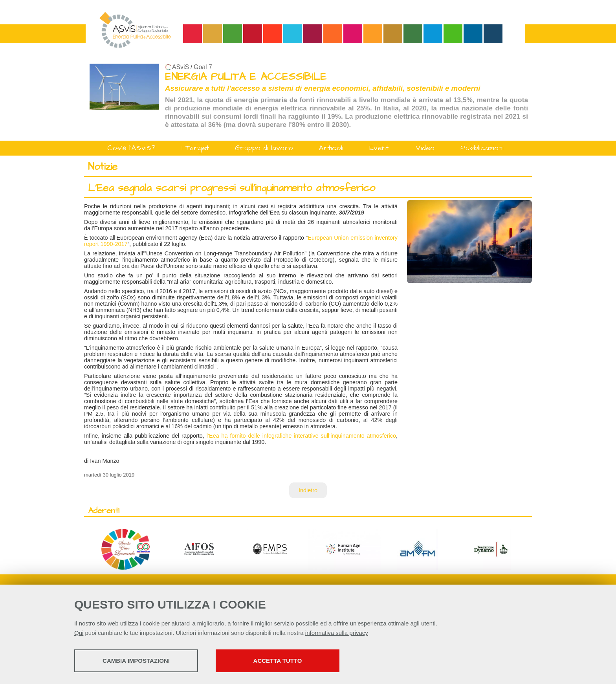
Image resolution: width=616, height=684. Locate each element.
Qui (79, 633)
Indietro (308, 490)
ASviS (181, 67)
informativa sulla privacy (337, 633)
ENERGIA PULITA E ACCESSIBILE (246, 77)
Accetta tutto (278, 661)
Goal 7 (203, 67)
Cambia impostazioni (136, 661)
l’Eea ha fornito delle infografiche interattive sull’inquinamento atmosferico (301, 436)
